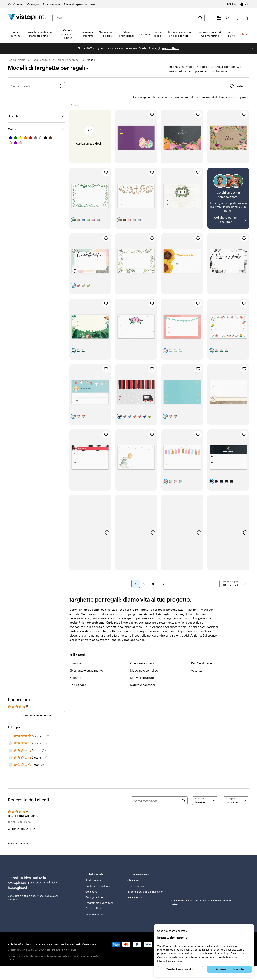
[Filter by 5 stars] (10, 726)
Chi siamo (133, 870)
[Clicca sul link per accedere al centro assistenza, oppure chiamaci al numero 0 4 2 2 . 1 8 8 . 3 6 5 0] (210, 18)
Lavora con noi (136, 876)
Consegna (92, 882)
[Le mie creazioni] (219, 18)
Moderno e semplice (144, 660)
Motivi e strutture (142, 667)
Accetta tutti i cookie (229, 969)
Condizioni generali (70, 934)
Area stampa (135, 887)
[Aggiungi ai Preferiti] (152, 104)
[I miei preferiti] (227, 18)
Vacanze (197, 660)
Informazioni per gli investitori (145, 882)
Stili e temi (15, 106)
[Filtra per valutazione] (205, 791)
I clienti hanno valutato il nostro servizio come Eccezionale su (200, 892)
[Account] (236, 18)
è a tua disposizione (32, 886)
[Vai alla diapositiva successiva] (252, 48)
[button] (125, 574)
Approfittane (171, 48)
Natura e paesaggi (143, 675)
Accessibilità (93, 898)
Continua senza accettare (172, 931)
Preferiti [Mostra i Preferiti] (238, 86)
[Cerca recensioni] (157, 791)
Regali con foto (41, 60)
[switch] (240, 4)
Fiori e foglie (78, 675)
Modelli (91, 60)
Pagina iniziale (17, 60)
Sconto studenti (95, 904)
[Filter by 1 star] (10, 755)
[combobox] (126, 18)
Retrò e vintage (201, 653)
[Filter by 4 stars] (10, 733)
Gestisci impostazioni (180, 969)
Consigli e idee (94, 887)
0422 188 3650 (16, 934)
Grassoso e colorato (144, 653)
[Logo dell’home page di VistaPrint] (27, 18)
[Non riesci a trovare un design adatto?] (228, 188)
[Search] (183, 791)
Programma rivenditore (99, 893)
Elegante (75, 667)
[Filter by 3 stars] (10, 740)
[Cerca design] (61, 86)
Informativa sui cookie (170, 961)
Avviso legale (89, 934)
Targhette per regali (68, 60)
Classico (75, 653)
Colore (12, 119)
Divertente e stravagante (86, 660)
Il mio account (94, 870)
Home (28, 934)
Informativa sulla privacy (46, 934)
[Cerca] (200, 18)
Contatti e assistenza (98, 876)
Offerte (244, 34)
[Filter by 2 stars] (10, 747)
